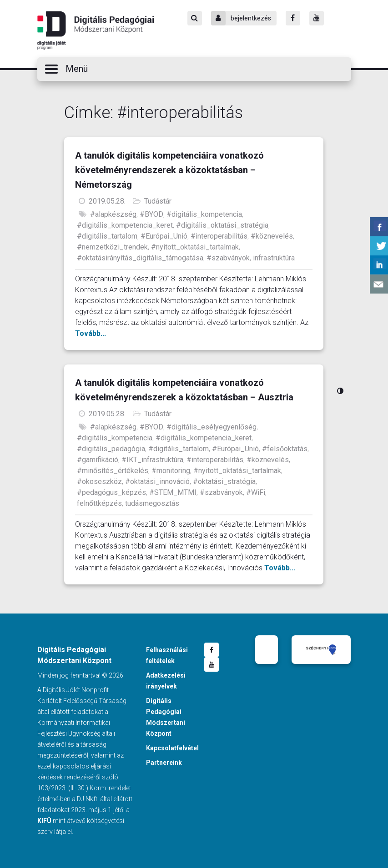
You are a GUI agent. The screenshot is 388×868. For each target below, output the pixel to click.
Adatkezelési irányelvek (166, 681)
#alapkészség (113, 214)
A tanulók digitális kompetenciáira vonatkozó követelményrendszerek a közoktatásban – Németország (169, 170)
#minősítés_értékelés (113, 471)
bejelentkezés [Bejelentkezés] (241, 18)
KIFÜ (44, 821)
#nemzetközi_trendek (112, 247)
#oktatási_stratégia (224, 481)
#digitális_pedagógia (111, 449)
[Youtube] (317, 18)
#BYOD (151, 214)
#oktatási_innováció (157, 481)
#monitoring (171, 471)
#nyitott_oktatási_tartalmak (195, 247)
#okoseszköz (99, 481)
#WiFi (256, 492)
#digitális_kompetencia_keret (125, 225)
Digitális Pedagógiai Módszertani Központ (96, 30)
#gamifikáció (98, 460)
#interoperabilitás (219, 236)
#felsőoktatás (285, 449)
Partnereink (164, 763)
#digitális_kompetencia (204, 214)
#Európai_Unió (164, 236)
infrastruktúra (274, 258)
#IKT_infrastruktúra (152, 460)
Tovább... (91, 333)
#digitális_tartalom (107, 236)
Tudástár (158, 201)
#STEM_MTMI (173, 492)
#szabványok (228, 258)
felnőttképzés (99, 503)
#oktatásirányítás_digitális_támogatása (140, 258)
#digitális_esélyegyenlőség (212, 427)
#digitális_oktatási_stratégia (222, 225)
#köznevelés (272, 236)
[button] (194, 69)
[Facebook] (293, 18)
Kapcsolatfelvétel (172, 748)
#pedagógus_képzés (111, 492)
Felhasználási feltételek (167, 655)
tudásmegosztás (152, 503)
